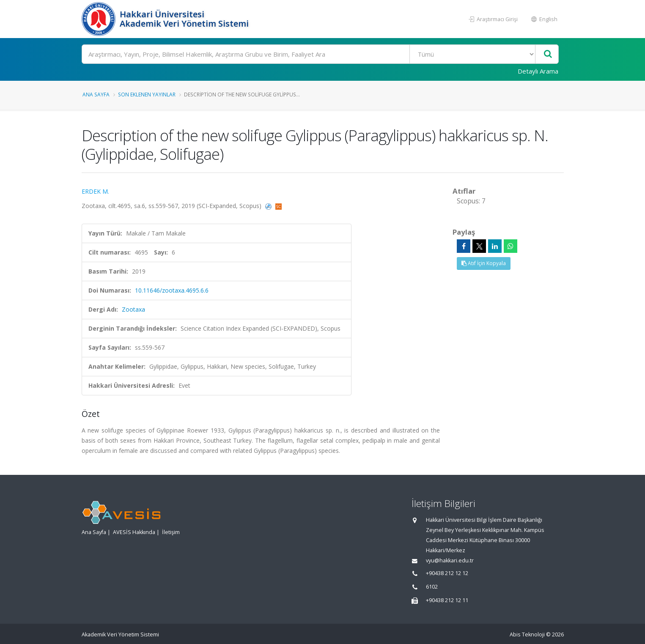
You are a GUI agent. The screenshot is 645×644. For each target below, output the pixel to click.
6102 (432, 587)
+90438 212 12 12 (447, 573)
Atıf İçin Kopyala (484, 263)
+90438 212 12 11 (447, 600)
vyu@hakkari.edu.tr (450, 560)
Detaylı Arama (538, 71)
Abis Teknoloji (527, 634)
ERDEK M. (95, 191)
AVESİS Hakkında (134, 532)
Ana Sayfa (96, 94)
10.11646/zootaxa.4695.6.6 (172, 290)
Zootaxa (133, 309)
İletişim (171, 532)
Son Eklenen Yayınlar (147, 94)
